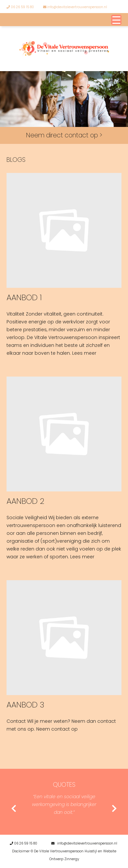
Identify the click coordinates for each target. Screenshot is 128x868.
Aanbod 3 (25, 705)
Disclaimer (21, 851)
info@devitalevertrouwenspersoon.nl (75, 7)
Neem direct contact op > (64, 135)
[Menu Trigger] (116, 20)
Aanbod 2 (25, 501)
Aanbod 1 (24, 297)
